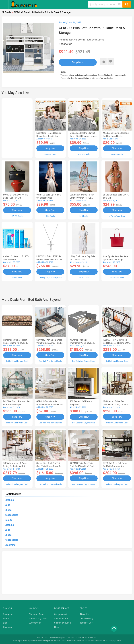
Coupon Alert (61, 614)
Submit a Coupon (63, 623)
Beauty (8, 520)
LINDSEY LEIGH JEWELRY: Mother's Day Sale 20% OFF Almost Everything (49, 260)
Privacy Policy (86, 619)
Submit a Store (61, 619)
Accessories (11, 515)
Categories (8, 614)
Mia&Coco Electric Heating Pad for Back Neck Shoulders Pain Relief (116, 136)
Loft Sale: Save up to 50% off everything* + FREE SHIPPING (82, 198)
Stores (6, 619)
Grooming (10, 545)
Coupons (7, 627)
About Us (84, 614)
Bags (7, 505)
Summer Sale (35, 623)
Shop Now (78, 62)
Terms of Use (86, 623)
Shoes (8, 510)
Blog (5, 623)
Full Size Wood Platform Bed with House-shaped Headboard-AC (17, 405)
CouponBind (66, 641)
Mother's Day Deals (38, 619)
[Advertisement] (17, 128)
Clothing (9, 500)
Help (57, 627)
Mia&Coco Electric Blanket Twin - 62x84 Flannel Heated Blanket (83, 136)
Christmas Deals (37, 614)
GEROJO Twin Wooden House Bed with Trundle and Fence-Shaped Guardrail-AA (50, 405)
